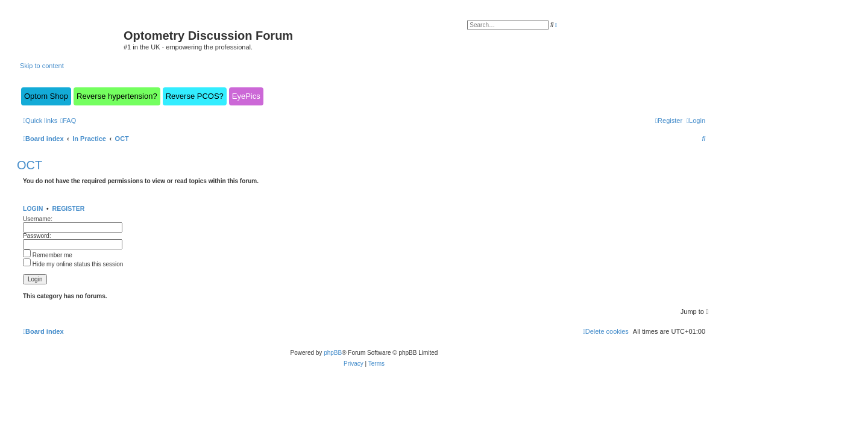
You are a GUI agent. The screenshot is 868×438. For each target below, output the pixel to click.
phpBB (333, 353)
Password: (37, 236)
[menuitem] (68, 120)
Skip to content (42, 66)
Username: (38, 219)
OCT (30, 165)
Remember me (48, 255)
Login (33, 208)
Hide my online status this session (73, 264)
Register (69, 208)
